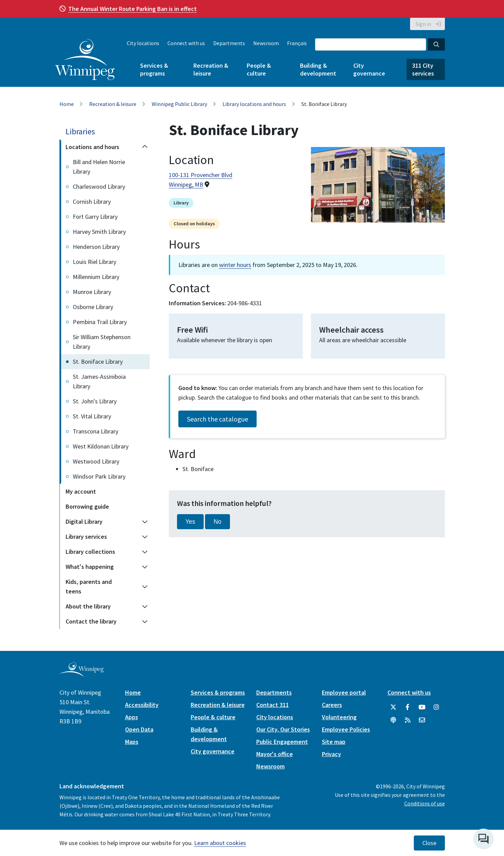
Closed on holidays (194, 224)
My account (81, 491)
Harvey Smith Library (99, 232)
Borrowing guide (87, 506)
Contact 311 (273, 705)
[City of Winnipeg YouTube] (422, 707)
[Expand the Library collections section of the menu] (145, 552)
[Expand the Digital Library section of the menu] (145, 522)
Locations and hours (92, 147)
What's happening (90, 567)
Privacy (331, 754)
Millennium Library (96, 277)
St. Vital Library (92, 416)
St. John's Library (95, 401)
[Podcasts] (393, 720)
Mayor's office (275, 754)
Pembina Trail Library (100, 322)
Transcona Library (96, 431)
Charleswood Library (99, 186)
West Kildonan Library (101, 446)
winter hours (235, 265)
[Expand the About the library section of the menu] (145, 606)
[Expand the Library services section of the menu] (145, 537)
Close (429, 843)
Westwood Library (96, 461)
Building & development (318, 69)
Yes (190, 522)
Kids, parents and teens (89, 586)
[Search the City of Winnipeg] (371, 44)
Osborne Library (93, 307)
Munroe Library (92, 292)
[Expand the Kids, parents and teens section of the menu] (145, 587)
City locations (143, 43)
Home (67, 104)
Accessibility (142, 705)
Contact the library (91, 621)
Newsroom (266, 43)
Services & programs (154, 69)
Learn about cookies (220, 843)
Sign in (423, 24)
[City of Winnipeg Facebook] (408, 707)
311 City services (423, 69)
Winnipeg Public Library (179, 104)
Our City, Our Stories (283, 729)
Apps (132, 717)
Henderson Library (96, 247)
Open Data (139, 729)
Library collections (90, 552)
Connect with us (186, 43)
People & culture (259, 69)
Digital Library (84, 521)
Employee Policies (346, 729)
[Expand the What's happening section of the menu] (145, 567)
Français (297, 43)
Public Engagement (282, 742)
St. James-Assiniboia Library (99, 381)
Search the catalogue (217, 419)
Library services (86, 537)
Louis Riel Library (94, 262)
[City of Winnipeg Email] (422, 720)
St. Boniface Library (98, 362)
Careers (332, 705)
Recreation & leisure (211, 69)
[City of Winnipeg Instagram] (436, 707)
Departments (229, 43)
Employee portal (344, 692)
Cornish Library (92, 202)
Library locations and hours (254, 104)
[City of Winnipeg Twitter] (393, 707)
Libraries (80, 131)
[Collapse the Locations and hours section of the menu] (145, 147)
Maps (132, 742)
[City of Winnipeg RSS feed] (408, 720)
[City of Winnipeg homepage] (81, 674)
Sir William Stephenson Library (102, 342)
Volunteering (339, 717)
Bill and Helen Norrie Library (99, 167)
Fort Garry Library (95, 217)
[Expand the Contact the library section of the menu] (145, 621)
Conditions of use (425, 803)
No (217, 522)
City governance (369, 69)
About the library (88, 606)
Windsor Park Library (99, 476)
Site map (334, 742)
